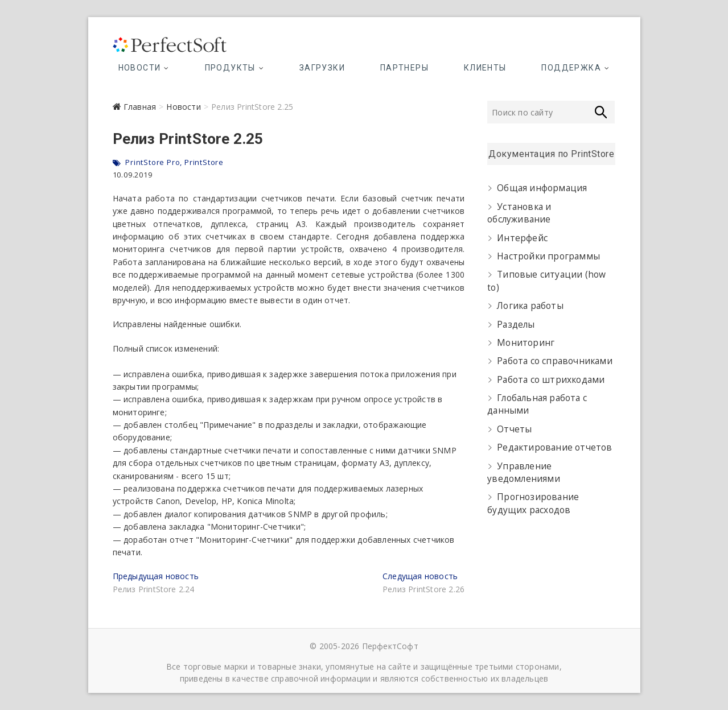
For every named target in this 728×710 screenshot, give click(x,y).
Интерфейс (522, 238)
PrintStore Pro (153, 162)
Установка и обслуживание (519, 213)
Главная (140, 107)
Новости (140, 68)
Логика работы (530, 306)
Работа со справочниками (555, 361)
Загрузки (322, 68)
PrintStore (204, 162)
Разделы (516, 325)
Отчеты (514, 429)
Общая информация (542, 188)
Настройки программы (548, 256)
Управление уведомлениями (524, 472)
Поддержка (571, 68)
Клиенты (485, 68)
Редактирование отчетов (554, 447)
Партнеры (404, 68)
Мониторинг (526, 343)
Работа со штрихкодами (551, 380)
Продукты (230, 68)
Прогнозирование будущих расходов (533, 503)
